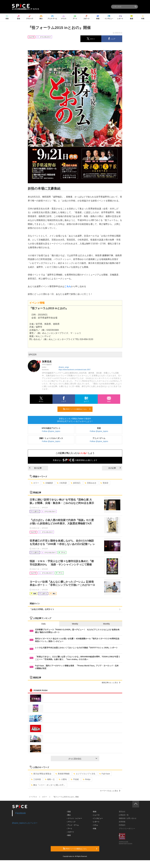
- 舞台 (69, 815)
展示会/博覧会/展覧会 (41, 774)
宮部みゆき (91, 483)
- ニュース (96, 815)
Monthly (106, 624)
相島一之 (50, 779)
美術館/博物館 (63, 774)
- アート (69, 829)
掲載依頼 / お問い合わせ (128, 818)
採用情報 (122, 822)
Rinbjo (87, 779)
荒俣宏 (104, 483)
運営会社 (122, 812)
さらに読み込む (83, 759)
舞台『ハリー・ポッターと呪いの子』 (48, 785)
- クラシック (71, 822)
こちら (68, 286)
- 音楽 (69, 812)
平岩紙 (75, 779)
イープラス (33, 797)
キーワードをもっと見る (110, 791)
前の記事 (35, 468)
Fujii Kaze (105, 774)
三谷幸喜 (36, 779)
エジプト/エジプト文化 (84, 774)
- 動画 (94, 812)
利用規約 (122, 825)
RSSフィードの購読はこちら (77, 409)
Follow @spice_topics (51, 431)
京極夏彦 (48, 483)
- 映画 (69, 835)
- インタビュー (97, 818)
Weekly (75, 624)
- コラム (95, 825)
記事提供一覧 (124, 815)
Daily (44, 624)
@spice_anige (64, 367)
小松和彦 (62, 483)
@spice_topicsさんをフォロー (25, 823)
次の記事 (115, 468)
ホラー (35, 483)
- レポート (96, 822)
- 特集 (94, 829)
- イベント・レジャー (74, 818)
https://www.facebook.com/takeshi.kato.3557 (75, 370)
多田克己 (76, 483)
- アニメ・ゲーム (73, 825)
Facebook (21, 813)
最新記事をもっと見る (111, 683)
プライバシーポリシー (127, 829)
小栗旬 (63, 779)
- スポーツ (70, 832)
